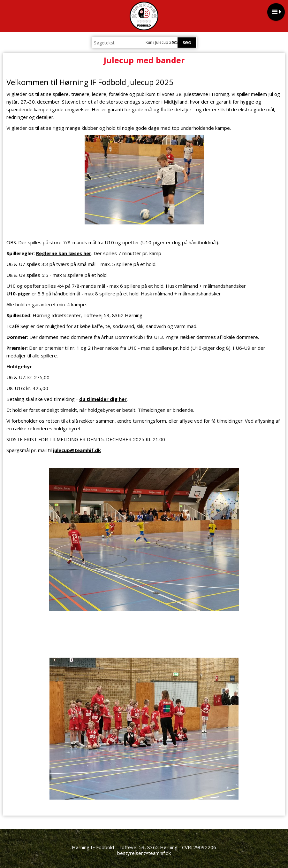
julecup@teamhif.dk (77, 450)
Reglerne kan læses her (64, 253)
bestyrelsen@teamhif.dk (144, 853)
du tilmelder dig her (103, 399)
